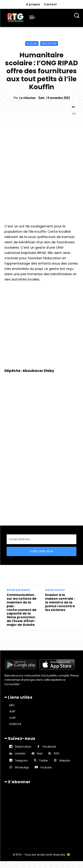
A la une (32, 43)
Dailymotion (23, 726)
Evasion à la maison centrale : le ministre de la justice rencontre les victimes (60, 581)
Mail (40, 732)
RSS (57, 732)
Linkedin (20, 732)
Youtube (46, 746)
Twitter (43, 739)
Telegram (21, 739)
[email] (41, 518)
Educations (49, 43)
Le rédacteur (27, 98)
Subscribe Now (42, 530)
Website (65, 739)
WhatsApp (22, 746)
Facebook (49, 726)
